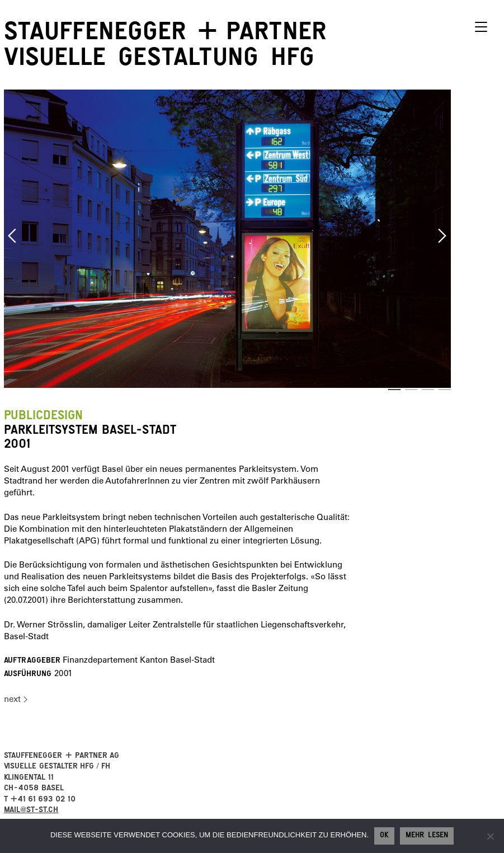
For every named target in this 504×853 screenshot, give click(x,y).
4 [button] (445, 390)
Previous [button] (12, 236)
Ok (384, 836)
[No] (490, 836)
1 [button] (394, 390)
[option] (228, 239)
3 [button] (428, 390)
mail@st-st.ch (31, 811)
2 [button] (411, 390)
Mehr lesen (427, 836)
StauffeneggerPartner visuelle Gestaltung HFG (165, 48)
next (12, 699)
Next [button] (442, 236)
